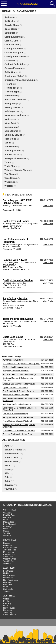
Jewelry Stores (12, 107)
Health (8, 465)
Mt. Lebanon (9, 552)
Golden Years (11, 461)
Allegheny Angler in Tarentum (16, 371)
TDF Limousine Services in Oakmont (19, 430)
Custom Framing (13, 68)
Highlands (8, 573)
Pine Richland (9, 524)
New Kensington (11, 580)
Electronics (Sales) (14, 76)
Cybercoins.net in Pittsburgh (15, 387)
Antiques (9, 17)
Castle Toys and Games (16, 221)
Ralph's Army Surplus (15, 298)
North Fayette (9, 608)
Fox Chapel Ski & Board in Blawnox (18, 391)
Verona (6, 591)
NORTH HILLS (10, 510)
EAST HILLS (9, 568)
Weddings (10, 182)
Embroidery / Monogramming (20, 80)
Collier (6, 599)
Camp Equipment (14, 37)
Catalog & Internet (14, 49)
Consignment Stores (15, 56)
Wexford (7, 535)
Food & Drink (11, 458)
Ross (6, 529)
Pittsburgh (8, 526)
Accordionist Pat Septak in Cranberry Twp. (21, 363)
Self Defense (11, 147)
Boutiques (10, 33)
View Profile (48, 206)
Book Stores (11, 29)
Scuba (8, 143)
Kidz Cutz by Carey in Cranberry (17, 404)
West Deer (8, 533)
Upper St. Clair (10, 559)
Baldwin (7, 543)
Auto (7, 446)
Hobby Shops (11, 103)
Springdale (8, 589)
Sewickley (8, 612)
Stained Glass (12, 154)
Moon (6, 606)
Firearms (9, 84)
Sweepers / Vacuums (15, 158)
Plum (6, 587)
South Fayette (9, 615)
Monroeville (8, 578)
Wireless (9, 186)
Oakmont (7, 582)
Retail (7, 481)
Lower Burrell (9, 575)
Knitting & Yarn (12, 111)
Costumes (10, 60)
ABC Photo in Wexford (13, 360)
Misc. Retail (11, 123)
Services (9, 485)
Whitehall (7, 563)
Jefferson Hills (9, 550)
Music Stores (11, 131)
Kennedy (7, 603)
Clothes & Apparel (14, 52)
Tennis (8, 162)
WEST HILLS (9, 596)
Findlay (6, 601)
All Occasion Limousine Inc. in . (17, 367)
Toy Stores (10, 174)
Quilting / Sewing (13, 135)
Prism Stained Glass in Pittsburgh (18, 421)
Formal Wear (11, 96)
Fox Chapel (8, 571)
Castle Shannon (10, 548)
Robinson (7, 610)
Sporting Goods (13, 151)
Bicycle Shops (12, 25)
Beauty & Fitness (13, 450)
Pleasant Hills (9, 554)
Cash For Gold (12, 45)
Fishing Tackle (12, 88)
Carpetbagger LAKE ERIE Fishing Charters (17, 202)
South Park (8, 557)
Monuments (11, 127)
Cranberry (8, 513)
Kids (7, 473)
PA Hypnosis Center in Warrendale (18, 417)
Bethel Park (8, 545)
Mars (6, 520)
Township (9, 489)
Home (8, 469)
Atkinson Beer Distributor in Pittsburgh (19, 374)
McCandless (9, 522)
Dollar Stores (11, 72)
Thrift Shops (11, 166)
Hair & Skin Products (15, 100)
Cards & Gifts (11, 41)
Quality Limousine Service (18, 280)
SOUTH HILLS (10, 540)
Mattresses (10, 119)
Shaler (6, 531)
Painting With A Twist (15, 260)
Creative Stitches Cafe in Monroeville (19, 384)
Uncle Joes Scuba (13, 337)
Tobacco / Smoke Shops (17, 170)
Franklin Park (9, 515)
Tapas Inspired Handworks (18, 319)
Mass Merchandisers (15, 115)
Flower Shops (12, 92)
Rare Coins (10, 139)
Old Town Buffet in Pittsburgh (15, 414)
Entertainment (12, 454)
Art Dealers (10, 21)
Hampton (7, 517)
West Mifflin (8, 561)
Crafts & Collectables (15, 64)
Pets (7, 477)
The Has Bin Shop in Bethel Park (17, 434)
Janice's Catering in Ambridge (16, 395)
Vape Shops (11, 178)
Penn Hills (8, 584)
